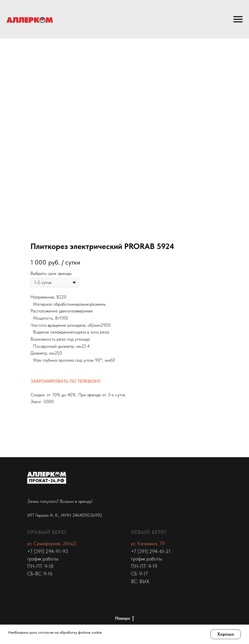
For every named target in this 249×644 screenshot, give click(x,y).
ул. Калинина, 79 (148, 544)
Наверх (124, 618)
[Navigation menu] (238, 19)
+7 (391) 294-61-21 (151, 551)
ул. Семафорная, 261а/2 (52, 544)
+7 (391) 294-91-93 (48, 551)
